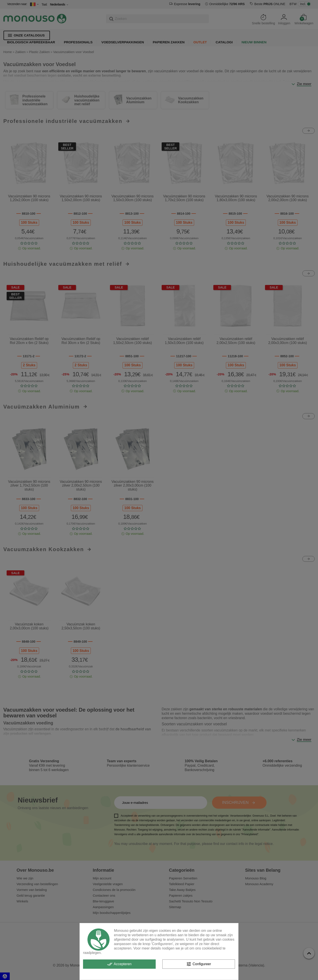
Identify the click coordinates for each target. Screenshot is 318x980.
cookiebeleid (212, 948)
